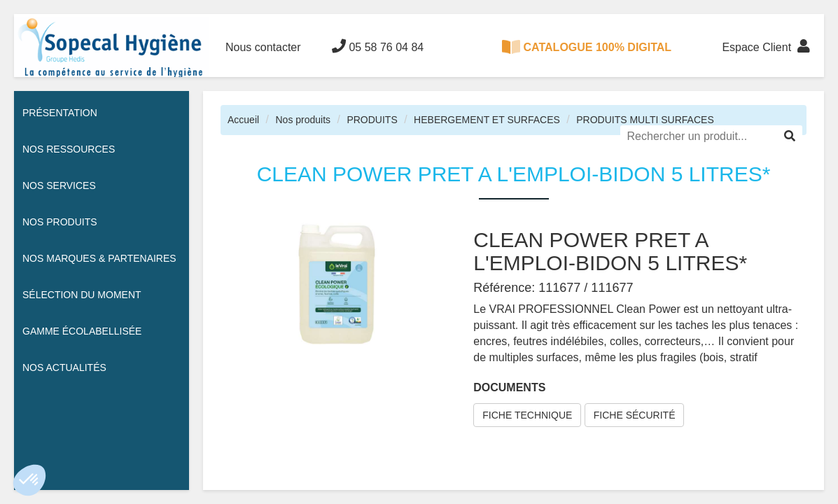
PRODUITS (372, 120)
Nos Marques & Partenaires (99, 258)
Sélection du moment (82, 295)
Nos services (59, 185)
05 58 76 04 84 (378, 46)
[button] (29, 480)
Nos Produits (60, 222)
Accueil (243, 120)
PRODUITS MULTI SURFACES (645, 120)
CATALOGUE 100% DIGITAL (587, 47)
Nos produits (303, 120)
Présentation (60, 113)
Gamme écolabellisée (82, 331)
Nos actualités (64, 367)
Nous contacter (263, 47)
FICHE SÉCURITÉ (635, 415)
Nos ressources (69, 149)
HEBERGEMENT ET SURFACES (487, 120)
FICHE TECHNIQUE (527, 415)
